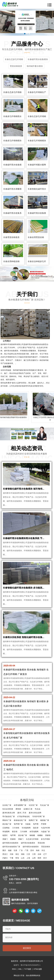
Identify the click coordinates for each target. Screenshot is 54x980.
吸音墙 (15, 832)
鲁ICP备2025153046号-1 (31, 965)
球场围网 (6, 832)
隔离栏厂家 (33, 820)
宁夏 (12, 858)
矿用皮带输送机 (24, 816)
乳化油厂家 (45, 805)
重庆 (4, 850)
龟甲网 (36, 824)
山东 (23, 858)
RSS (14, 969)
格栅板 (40, 835)
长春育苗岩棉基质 (11, 237)
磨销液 (18, 809)
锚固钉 (5, 835)
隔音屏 (36, 828)
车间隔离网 (26, 828)
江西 (34, 854)
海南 (38, 850)
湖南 (23, 854)
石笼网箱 (6, 828)
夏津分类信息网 (35, 813)
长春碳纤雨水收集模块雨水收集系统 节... (24, 538)
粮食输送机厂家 (20, 820)
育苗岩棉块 (46, 847)
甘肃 (15, 850)
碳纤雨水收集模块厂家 (11, 847)
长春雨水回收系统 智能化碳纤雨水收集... (24, 637)
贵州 (32, 850)
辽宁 (45, 854)
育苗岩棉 (41, 843)
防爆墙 (13, 839)
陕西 (39, 858)
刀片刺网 (23, 832)
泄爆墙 (48, 835)
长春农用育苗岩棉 (36, 237)
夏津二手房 (22, 813)
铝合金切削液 (8, 809)
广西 (26, 850)
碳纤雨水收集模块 (28, 843)
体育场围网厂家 (20, 805)
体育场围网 (34, 832)
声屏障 (44, 824)
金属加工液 (28, 809)
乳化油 (38, 809)
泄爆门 (5, 839)
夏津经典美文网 (9, 813)
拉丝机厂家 (7, 805)
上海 (28, 858)
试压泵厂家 (33, 805)
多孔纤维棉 (45, 839)
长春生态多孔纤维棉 (12, 92)
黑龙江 (5, 854)
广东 (21, 850)
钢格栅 (32, 835)
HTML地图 (38, 969)
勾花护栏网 (45, 828)
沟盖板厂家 (45, 832)
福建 (10, 850)
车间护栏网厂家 (39, 816)
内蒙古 (5, 858)
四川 (45, 858)
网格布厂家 (7, 820)
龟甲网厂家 (18, 824)
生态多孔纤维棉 (32, 839)
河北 (43, 850)
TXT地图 (28, 969)
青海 (17, 858)
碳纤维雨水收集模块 (10, 843)
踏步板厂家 (7, 824)
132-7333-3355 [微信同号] (24, 879)
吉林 (39, 854)
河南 (12, 854)
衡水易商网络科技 (33, 975)
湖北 (17, 854)
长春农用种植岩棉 (11, 261)
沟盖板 (28, 824)
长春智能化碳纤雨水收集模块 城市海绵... (24, 489)
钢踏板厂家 (45, 820)
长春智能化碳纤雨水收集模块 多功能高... (24, 588)
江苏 (28, 854)
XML (20, 969)
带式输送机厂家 (9, 816)
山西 (34, 858)
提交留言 (27, 948)
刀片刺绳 (16, 828)
